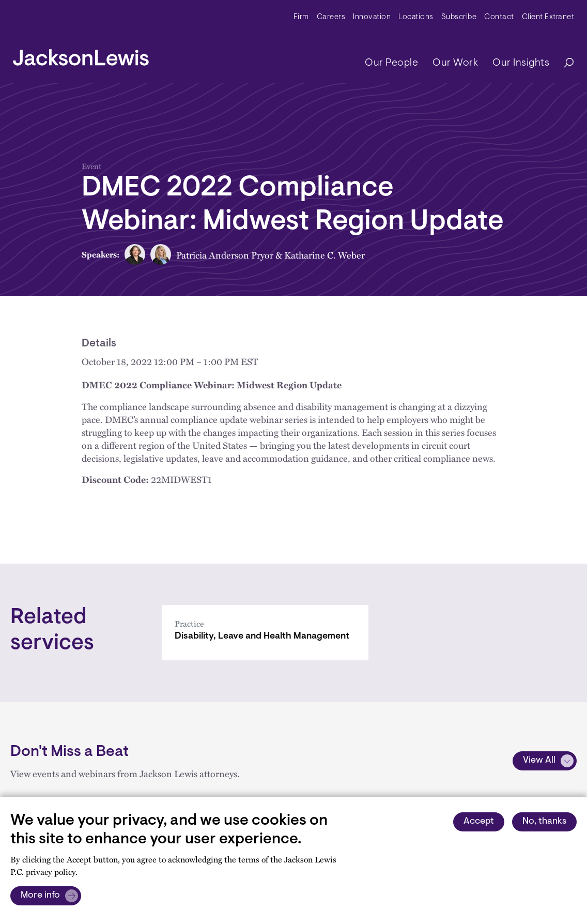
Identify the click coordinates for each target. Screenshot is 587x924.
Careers (331, 17)
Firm (301, 17)
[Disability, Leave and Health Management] (265, 633)
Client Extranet (548, 17)
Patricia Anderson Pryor (225, 255)
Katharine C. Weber (325, 255)
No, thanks (544, 822)
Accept (479, 822)
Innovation (372, 17)
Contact (499, 17)
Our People (391, 63)
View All (539, 761)
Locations (416, 17)
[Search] (564, 63)
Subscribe (459, 17)
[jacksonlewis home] (81, 55)
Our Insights (521, 63)
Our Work (455, 63)
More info (40, 896)
